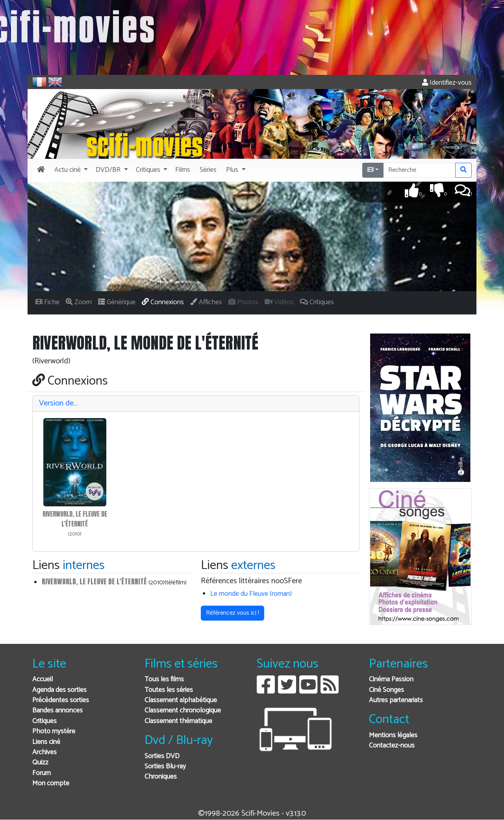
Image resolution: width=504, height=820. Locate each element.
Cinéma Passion (391, 680)
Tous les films (164, 680)
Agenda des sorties (59, 690)
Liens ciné (46, 742)
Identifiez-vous (447, 83)
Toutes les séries (169, 690)
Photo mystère (54, 732)
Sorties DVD (162, 756)
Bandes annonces (57, 711)
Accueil (43, 680)
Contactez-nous (392, 746)
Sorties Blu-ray (165, 767)
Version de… (58, 403)
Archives (44, 752)
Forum (42, 773)
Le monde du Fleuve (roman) (251, 594)
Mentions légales (393, 735)
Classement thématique (178, 721)
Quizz (40, 763)
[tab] (196, 404)
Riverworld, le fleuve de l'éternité (94, 581)
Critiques (44, 721)
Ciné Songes (386, 690)
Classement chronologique (183, 711)
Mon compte (51, 784)
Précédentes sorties (61, 700)
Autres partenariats (396, 700)
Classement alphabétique (181, 700)
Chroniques (161, 777)
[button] (70, 170)
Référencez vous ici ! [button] (233, 613)
